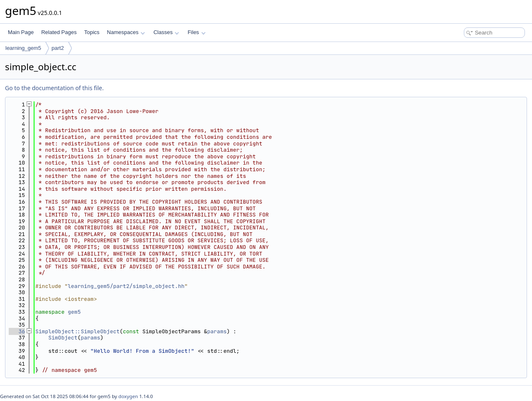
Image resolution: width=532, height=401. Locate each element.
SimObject (63, 338)
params (217, 331)
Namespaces (126, 32)
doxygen (128, 396)
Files (196, 32)
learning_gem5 (23, 48)
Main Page (21, 32)
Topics (92, 32)
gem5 (74, 312)
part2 (58, 48)
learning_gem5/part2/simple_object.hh (126, 286)
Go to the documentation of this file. (54, 88)
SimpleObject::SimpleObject (78, 331)
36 (17, 331)
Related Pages (59, 32)
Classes (166, 32)
